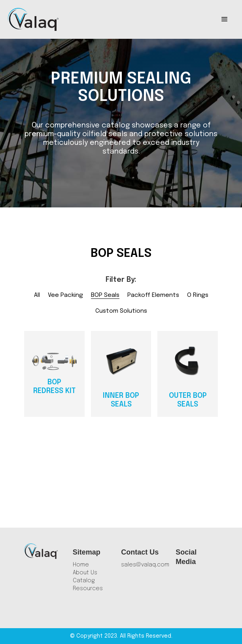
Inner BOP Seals (121, 400)
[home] (33, 19)
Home (81, 565)
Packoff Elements (153, 295)
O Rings (198, 295)
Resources (88, 589)
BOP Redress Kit (54, 387)
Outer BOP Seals (188, 400)
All (37, 295)
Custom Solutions (121, 311)
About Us (85, 573)
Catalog (84, 581)
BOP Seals (105, 295)
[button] (225, 19)
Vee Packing (65, 295)
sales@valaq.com (145, 565)
